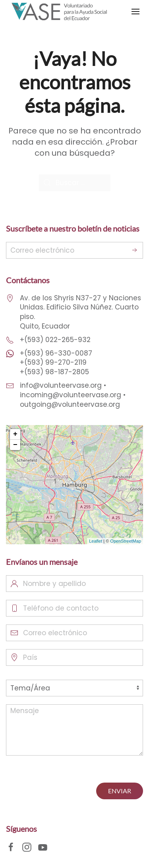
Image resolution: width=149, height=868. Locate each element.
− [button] (15, 445)
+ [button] (15, 434)
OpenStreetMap (126, 541)
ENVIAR (120, 791)
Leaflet (96, 541)
